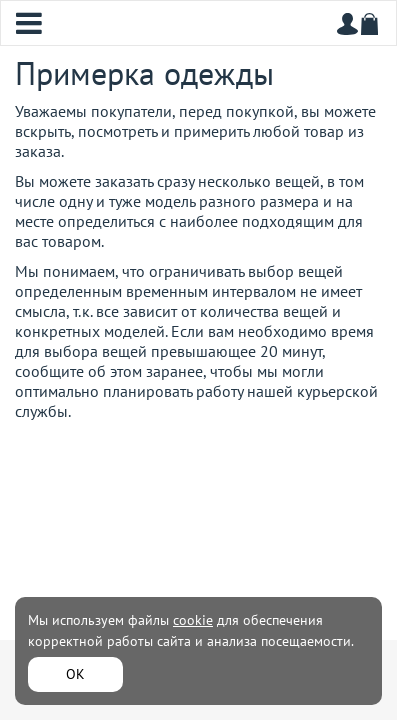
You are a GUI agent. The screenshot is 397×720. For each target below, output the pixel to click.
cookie (193, 620)
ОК (75, 674)
